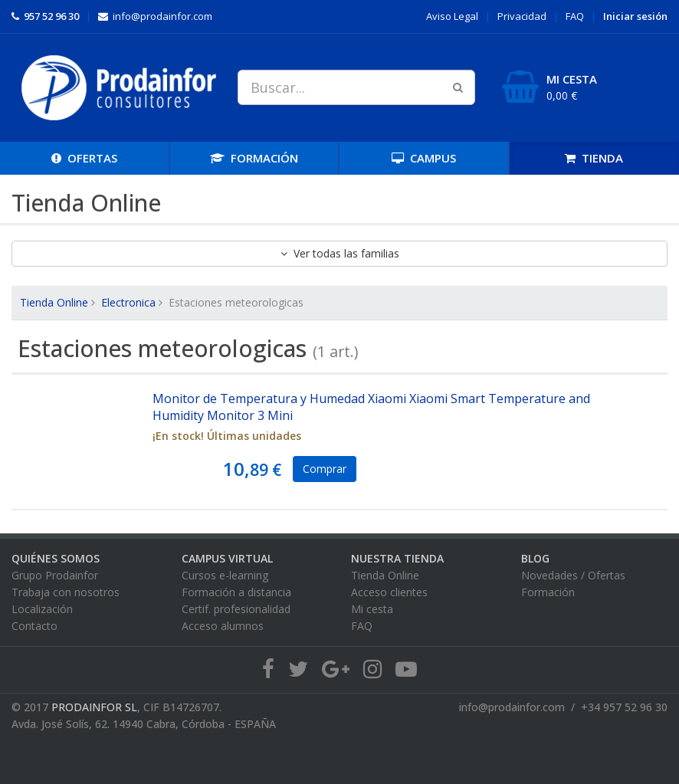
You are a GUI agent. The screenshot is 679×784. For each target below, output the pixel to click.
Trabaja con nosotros (66, 592)
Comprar (325, 469)
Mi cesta (372, 609)
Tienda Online (54, 302)
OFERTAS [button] (84, 158)
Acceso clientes (389, 592)
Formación (548, 592)
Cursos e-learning (225, 575)
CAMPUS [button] (424, 158)
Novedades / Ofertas (573, 575)
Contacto (34, 626)
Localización (42, 609)
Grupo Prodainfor (55, 575)
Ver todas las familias (340, 253)
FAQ (575, 16)
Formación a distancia (236, 592)
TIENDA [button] (594, 158)
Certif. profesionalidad (236, 609)
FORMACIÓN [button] (254, 158)
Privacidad (522, 16)
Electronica (128, 302)
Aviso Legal (452, 16)
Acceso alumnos (223, 626)
